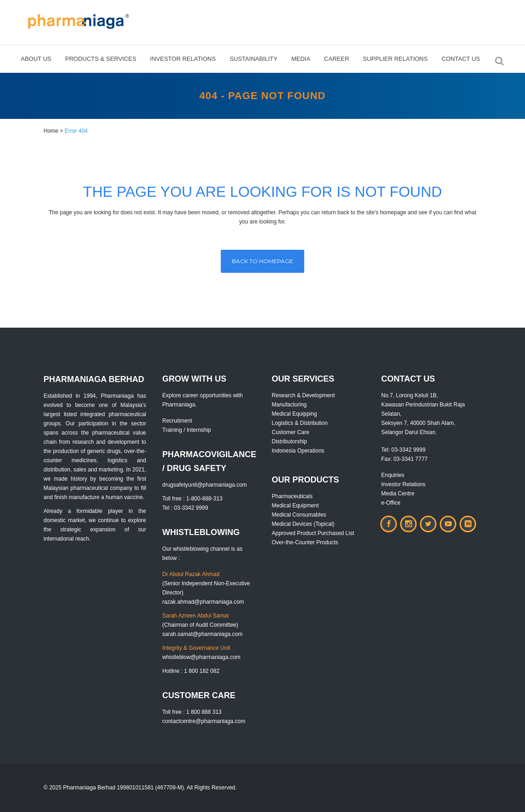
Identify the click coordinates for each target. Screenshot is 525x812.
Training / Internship (187, 430)
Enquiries (393, 475)
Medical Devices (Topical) (303, 524)
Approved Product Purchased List (313, 533)
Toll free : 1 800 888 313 (192, 712)
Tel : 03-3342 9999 (185, 508)
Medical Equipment (295, 506)
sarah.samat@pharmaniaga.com (202, 634)
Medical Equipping (295, 414)
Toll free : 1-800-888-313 (192, 499)
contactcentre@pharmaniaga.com (204, 721)
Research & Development (304, 395)
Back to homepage (262, 261)
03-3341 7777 (411, 459)
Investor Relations (403, 484)
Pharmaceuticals (292, 496)
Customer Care (291, 432)
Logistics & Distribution (300, 423)
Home (51, 131)
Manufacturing (289, 405)
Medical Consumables (299, 515)
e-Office (391, 503)
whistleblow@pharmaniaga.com (201, 657)
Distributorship (290, 441)
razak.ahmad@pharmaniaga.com (203, 602)
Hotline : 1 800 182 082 (191, 671)
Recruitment (177, 421)
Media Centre (398, 494)
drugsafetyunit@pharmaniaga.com (205, 485)
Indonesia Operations (298, 451)
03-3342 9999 (408, 450)
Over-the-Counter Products (305, 542)
